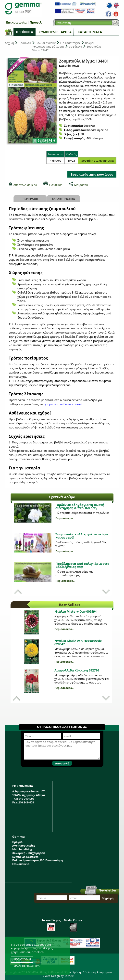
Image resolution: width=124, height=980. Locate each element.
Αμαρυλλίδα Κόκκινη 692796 (77, 670)
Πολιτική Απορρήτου (98, 972)
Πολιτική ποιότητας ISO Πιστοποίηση (38, 860)
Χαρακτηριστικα (63, 199)
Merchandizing (22, 849)
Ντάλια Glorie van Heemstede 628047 (78, 642)
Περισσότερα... (65, 518)
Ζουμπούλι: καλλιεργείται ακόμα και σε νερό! (82, 536)
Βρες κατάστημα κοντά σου (92, 174)
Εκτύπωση (56, 185)
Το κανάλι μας (51, 925)
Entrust (69, 976)
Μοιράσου (81, 185)
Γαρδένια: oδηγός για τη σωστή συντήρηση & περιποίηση (80, 506)
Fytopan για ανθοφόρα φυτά (63, 404)
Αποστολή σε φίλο (25, 185)
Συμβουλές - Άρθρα (55, 32)
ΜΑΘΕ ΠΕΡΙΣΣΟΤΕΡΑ (26, 966)
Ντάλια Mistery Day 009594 (75, 611)
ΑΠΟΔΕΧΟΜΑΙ (22, 959)
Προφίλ (36, 22)
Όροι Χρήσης (74, 972)
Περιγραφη (30, 199)
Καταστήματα (90, 32)
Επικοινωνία (16, 22)
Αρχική (9, 43)
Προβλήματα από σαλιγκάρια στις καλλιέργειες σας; (82, 565)
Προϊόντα (25, 32)
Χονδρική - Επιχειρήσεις (29, 853)
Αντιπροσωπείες (24, 845)
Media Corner (73, 925)
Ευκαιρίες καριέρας (25, 857)
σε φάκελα (75, 46)
